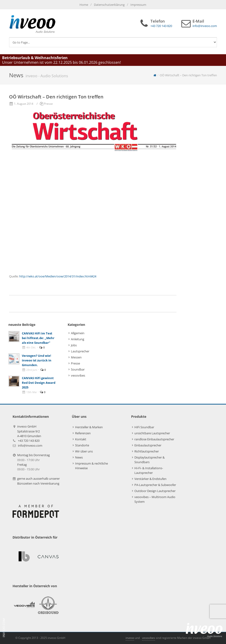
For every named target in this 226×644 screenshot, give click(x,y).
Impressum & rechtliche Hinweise (91, 466)
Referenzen (83, 433)
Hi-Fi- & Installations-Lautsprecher (149, 470)
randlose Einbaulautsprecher (154, 439)
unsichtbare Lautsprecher (152, 433)
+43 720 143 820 (29, 441)
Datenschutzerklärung (109, 5)
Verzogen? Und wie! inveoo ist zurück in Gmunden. (37, 360)
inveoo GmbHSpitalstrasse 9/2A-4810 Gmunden (29, 431)
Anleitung (78, 339)
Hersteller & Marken (89, 427)
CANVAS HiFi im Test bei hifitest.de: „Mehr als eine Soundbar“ (38, 338)
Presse (48, 104)
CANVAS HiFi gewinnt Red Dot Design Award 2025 (39, 383)
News (79, 457)
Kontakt (81, 439)
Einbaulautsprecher (148, 445)
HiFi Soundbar (144, 427)
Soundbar (78, 369)
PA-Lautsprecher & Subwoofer (155, 485)
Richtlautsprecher (147, 451)
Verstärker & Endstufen (150, 479)
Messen (76, 357)
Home (84, 5)
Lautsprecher (80, 351)
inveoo (130, 638)
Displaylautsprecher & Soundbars (150, 460)
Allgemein (78, 333)
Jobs (74, 345)
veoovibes (78, 375)
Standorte (82, 445)
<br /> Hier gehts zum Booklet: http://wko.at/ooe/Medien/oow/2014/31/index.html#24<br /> (93, 213)
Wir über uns (84, 451)
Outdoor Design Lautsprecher (155, 491)
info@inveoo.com (30, 445)
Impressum (138, 5)
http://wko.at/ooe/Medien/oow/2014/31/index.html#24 (58, 276)
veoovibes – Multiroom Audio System (155, 499)
